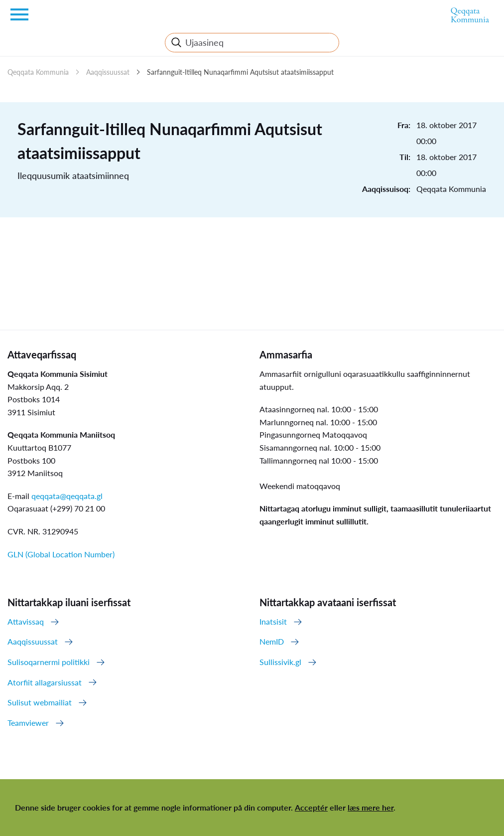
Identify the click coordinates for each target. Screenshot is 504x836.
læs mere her (371, 807)
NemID (272, 641)
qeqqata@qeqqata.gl (67, 496)
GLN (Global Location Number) (61, 554)
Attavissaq (26, 621)
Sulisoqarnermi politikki (49, 662)
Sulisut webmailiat (40, 702)
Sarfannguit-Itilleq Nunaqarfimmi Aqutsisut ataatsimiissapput (240, 72)
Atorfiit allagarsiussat (45, 682)
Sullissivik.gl (280, 662)
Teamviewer (28, 723)
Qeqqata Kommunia (38, 72)
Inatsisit (273, 621)
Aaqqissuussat (108, 72)
